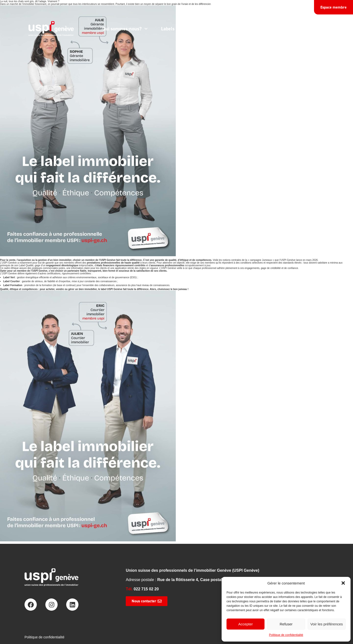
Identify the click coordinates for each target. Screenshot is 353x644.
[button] (343, 583)
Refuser (286, 624)
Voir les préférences (327, 624)
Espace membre (334, 7)
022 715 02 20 (146, 589)
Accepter (246, 624)
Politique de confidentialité (286, 635)
